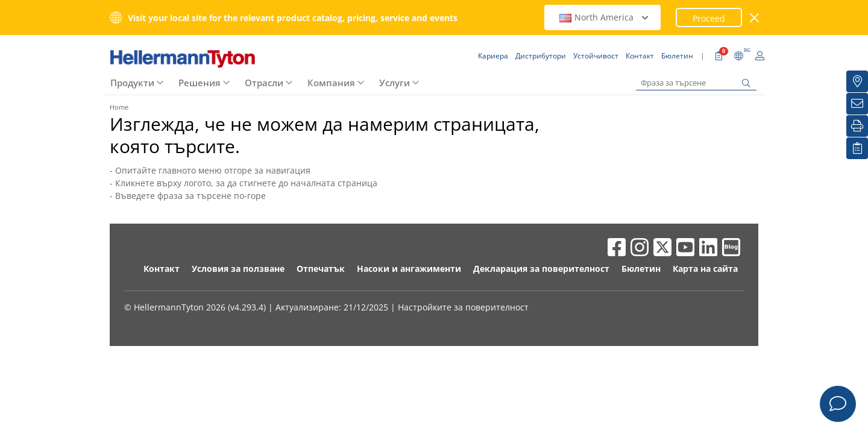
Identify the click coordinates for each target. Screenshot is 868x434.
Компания (331, 83)
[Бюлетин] (857, 104)
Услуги (395, 83)
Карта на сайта (705, 269)
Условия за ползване (238, 269)
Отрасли (264, 83)
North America (604, 17)
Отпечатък (321, 269)
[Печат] (857, 126)
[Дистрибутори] (857, 81)
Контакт (162, 269)
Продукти (132, 83)
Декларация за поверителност (541, 269)
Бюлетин (641, 269)
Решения (200, 83)
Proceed (709, 18)
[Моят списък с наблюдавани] (857, 148)
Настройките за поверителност (463, 307)
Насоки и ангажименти (409, 269)
